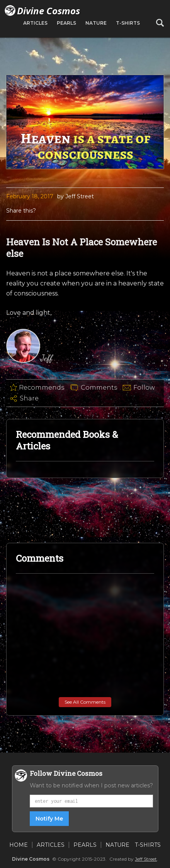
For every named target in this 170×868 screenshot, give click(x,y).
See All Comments (85, 702)
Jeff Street (146, 859)
